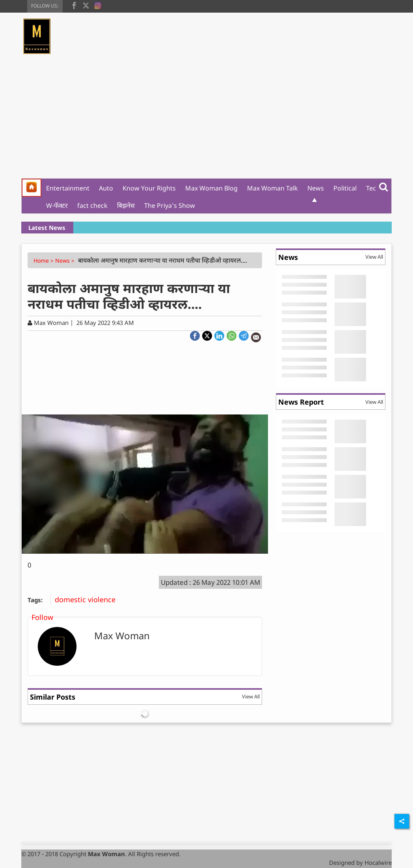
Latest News (47, 228)
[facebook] (74, 5)
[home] (32, 188)
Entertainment (68, 188)
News (316, 188)
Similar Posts (53, 697)
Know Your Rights (149, 188)
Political (345, 188)
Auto (106, 188)
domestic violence (88, 599)
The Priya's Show (170, 205)
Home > (44, 260)
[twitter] (86, 5)
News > (66, 260)
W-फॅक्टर (57, 205)
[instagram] (98, 5)
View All (251, 696)
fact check (92, 205)
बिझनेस (126, 205)
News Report (301, 402)
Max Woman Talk (273, 188)
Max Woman (122, 636)
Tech (373, 188)
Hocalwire (378, 862)
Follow (42, 617)
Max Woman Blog (211, 188)
